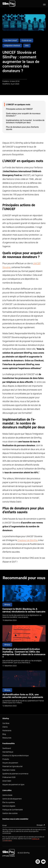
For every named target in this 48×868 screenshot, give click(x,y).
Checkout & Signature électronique (15, 756)
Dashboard (7, 748)
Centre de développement (12, 799)
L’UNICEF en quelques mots (18, 105)
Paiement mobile (9, 770)
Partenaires (7, 731)
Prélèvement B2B (9, 777)
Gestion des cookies (10, 813)
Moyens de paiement (10, 763)
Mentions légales (9, 806)
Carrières (6, 723)
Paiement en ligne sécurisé (12, 766)
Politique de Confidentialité (13, 810)
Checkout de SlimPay (28, 540)
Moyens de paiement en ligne (13, 785)
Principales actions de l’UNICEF (19, 109)
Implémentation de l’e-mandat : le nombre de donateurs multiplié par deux (25, 121)
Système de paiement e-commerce (15, 774)
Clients (5, 727)
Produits (6, 759)
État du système (9, 802)
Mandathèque (8, 752)
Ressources (7, 738)
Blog (4, 734)
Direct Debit (7, 781)
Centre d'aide (7, 795)
